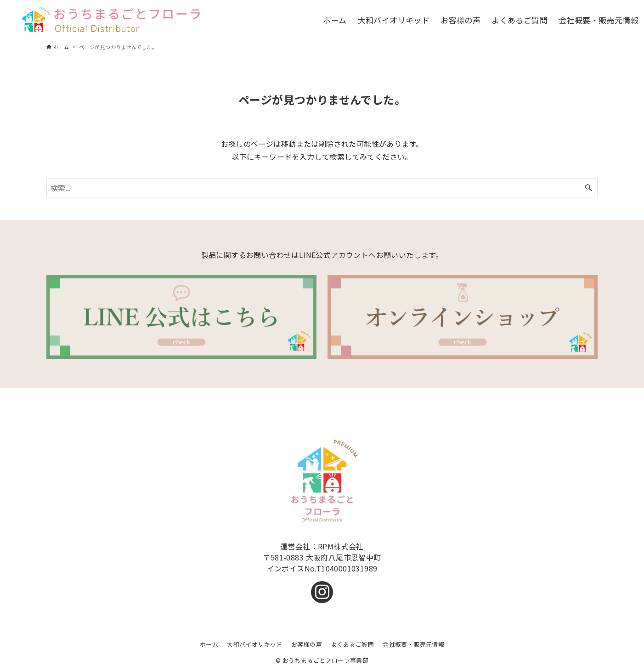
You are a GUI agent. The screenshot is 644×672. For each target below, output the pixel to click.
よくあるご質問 (352, 644)
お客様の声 (307, 644)
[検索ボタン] (588, 188)
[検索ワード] (322, 188)
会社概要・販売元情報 (413, 644)
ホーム (209, 644)
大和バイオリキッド (255, 644)
